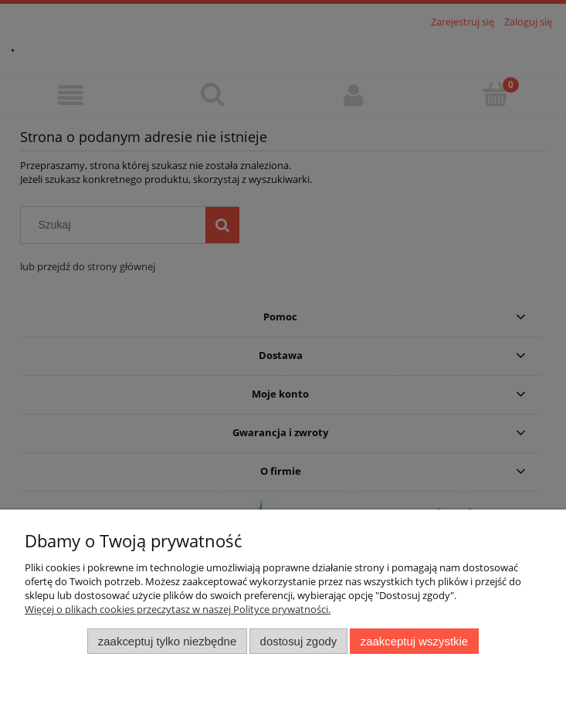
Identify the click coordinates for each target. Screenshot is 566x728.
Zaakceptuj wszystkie (414, 641)
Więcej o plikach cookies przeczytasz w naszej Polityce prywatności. (178, 609)
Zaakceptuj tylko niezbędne (167, 641)
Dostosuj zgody (299, 641)
